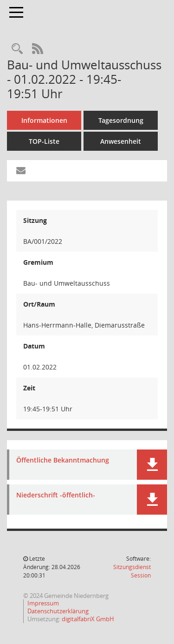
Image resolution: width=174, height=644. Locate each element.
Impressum (43, 603)
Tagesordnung (121, 120)
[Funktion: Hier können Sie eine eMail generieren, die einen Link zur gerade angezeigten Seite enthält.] (21, 171)
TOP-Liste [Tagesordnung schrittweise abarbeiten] (44, 141)
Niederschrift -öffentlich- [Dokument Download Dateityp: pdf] (56, 495)
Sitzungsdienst (132, 571)
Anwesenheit (121, 141)
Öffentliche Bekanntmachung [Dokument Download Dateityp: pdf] (63, 460)
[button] (152, 465)
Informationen (44, 120)
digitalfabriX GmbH (88, 619)
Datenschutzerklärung (58, 611)
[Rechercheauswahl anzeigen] (17, 49)
